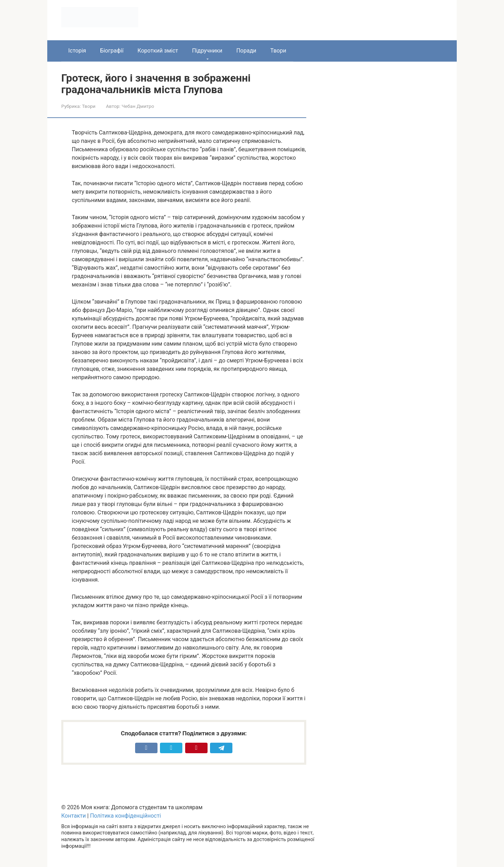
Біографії (112, 51)
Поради (246, 51)
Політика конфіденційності (125, 816)
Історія (77, 51)
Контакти (73, 816)
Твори (278, 51)
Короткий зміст (158, 51)
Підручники (207, 51)
